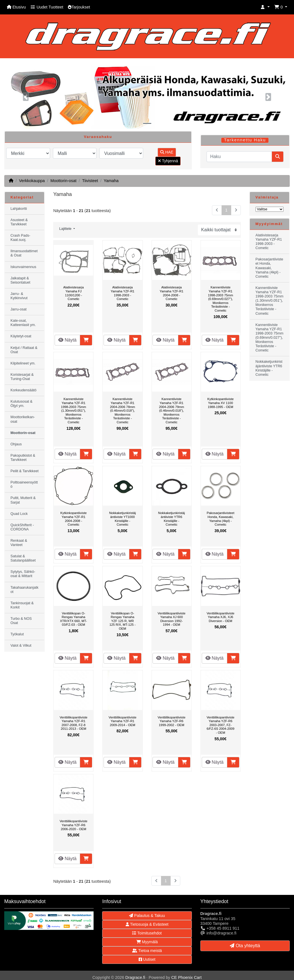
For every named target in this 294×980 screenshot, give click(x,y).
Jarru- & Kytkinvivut (19, 296)
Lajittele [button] (66, 229)
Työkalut (17, 634)
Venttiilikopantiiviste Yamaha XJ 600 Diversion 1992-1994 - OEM (171, 619)
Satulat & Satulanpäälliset (23, 558)
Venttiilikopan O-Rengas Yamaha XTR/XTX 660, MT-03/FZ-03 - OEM (74, 619)
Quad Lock (19, 514)
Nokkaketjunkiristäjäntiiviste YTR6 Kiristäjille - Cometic (171, 519)
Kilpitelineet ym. (23, 363)
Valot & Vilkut (21, 646)
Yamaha (111, 181)
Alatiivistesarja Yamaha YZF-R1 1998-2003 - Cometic (123, 293)
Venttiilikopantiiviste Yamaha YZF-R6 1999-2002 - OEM (171, 721)
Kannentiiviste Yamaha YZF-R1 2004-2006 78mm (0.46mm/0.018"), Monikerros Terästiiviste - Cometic (123, 411)
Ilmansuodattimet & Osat (24, 253)
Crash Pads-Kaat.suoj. (20, 238)
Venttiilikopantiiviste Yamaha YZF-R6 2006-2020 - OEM (74, 825)
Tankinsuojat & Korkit (22, 605)
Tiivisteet (90, 181)
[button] (265, 7)
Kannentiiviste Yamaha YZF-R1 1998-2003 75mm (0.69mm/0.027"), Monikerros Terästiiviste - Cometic (221, 299)
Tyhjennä (168, 161)
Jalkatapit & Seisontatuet (20, 280)
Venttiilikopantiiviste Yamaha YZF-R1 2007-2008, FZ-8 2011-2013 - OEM (74, 723)
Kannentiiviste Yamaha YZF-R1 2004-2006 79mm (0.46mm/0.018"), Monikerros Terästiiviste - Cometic (172, 411)
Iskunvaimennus (23, 267)
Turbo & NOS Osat (21, 621)
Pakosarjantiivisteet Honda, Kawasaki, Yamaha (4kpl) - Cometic (220, 519)
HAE (167, 152)
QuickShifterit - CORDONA (22, 527)
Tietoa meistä (147, 951)
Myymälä (147, 942)
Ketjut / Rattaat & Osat (24, 350)
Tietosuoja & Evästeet (147, 924)
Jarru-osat (19, 309)
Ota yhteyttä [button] (245, 946)
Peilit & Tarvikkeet (24, 471)
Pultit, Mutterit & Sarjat (23, 500)
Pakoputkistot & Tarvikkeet (23, 458)
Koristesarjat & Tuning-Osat (22, 377)
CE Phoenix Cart (186, 977)
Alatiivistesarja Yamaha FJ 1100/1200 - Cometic (74, 293)
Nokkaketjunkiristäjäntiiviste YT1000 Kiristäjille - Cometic (123, 519)
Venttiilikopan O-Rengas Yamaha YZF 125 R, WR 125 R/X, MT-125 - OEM (123, 621)
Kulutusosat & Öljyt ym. (22, 404)
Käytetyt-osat (21, 336)
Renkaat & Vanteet (19, 543)
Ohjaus (16, 444)
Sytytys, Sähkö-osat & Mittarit (23, 574)
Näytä (67, 340)
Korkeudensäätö (23, 390)
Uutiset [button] (147, 959)
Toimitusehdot (147, 933)
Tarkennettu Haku (245, 140)
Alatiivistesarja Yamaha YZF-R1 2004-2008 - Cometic (171, 293)
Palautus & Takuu (147, 916)
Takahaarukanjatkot (24, 590)
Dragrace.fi (135, 977)
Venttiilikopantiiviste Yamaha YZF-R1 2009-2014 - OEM (123, 721)
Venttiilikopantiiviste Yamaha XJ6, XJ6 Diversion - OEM (220, 617)
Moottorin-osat (63, 181)
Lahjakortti (19, 209)
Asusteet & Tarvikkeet (19, 222)
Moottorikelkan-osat (23, 419)
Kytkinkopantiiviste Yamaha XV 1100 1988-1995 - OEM (221, 403)
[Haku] (239, 157)
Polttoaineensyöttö (24, 484)
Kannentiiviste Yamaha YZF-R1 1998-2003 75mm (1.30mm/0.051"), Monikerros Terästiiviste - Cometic (73, 411)
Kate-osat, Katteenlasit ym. (23, 323)
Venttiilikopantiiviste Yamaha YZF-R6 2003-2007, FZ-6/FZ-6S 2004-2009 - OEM (220, 725)
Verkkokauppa (32, 181)
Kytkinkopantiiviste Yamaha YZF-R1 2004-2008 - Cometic (73, 519)
